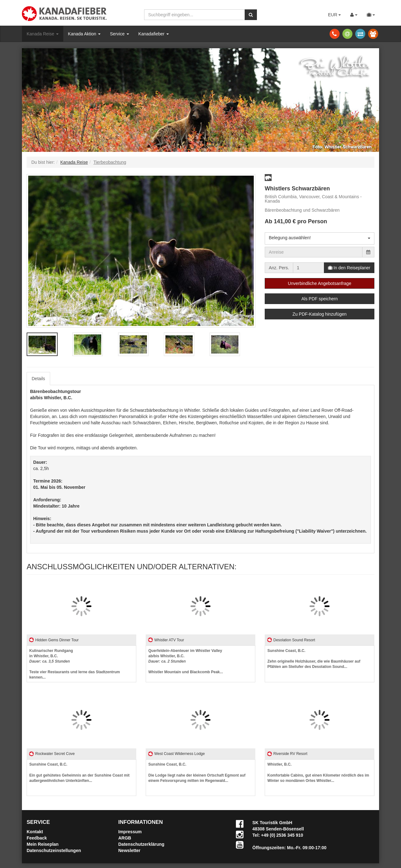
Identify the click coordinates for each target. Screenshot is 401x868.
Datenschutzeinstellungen (54, 850)
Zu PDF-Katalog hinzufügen (320, 314)
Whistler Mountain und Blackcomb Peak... (186, 661)
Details (38, 379)
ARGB (125, 838)
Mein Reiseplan (43, 844)
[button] (268, 178)
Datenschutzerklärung (141, 844)
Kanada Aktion (84, 34)
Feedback (37, 838)
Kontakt (35, 832)
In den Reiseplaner (349, 268)
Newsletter (130, 850)
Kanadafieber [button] (154, 34)
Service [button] (120, 34)
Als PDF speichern (320, 299)
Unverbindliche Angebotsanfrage (320, 283)
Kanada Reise (43, 34)
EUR (334, 15)
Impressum (130, 832)
